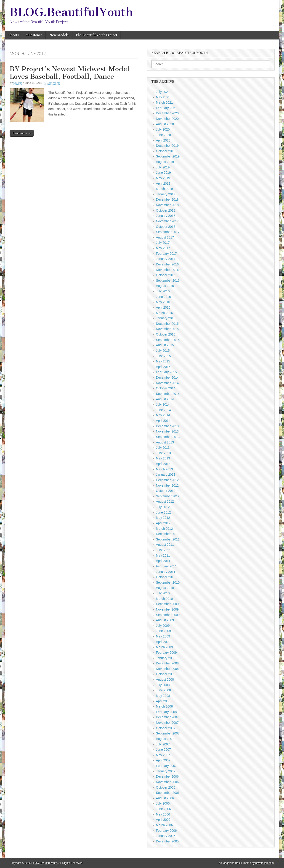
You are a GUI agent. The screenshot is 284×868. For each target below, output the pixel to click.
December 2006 (167, 776)
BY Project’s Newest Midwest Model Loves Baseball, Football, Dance (69, 73)
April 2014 (163, 421)
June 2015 (163, 356)
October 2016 (166, 275)
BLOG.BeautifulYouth (71, 12)
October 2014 (166, 388)
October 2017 (166, 227)
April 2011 (163, 561)
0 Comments (52, 83)
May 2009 (163, 636)
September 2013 (168, 437)
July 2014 (163, 404)
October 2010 (166, 577)
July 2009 (163, 626)
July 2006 (163, 803)
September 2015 (168, 340)
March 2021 (165, 102)
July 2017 (163, 243)
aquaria (18, 83)
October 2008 (166, 674)
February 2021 (166, 108)
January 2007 (166, 771)
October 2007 (166, 728)
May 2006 (163, 814)
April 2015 (163, 367)
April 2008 (163, 701)
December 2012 (167, 480)
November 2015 (167, 329)
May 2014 (163, 415)
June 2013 (163, 453)
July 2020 (163, 129)
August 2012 (165, 501)
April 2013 (163, 464)
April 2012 (163, 523)
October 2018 (166, 210)
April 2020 (163, 140)
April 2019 (163, 184)
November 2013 (167, 431)
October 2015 (166, 334)
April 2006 (163, 820)
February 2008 (166, 712)
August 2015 (165, 345)
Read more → (22, 133)
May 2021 (163, 97)
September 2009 (168, 615)
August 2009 (165, 620)
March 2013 (165, 469)
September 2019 (168, 156)
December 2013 (167, 426)
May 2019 (163, 178)
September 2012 (168, 496)
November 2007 (167, 723)
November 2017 (167, 221)
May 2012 (163, 518)
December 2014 (167, 378)
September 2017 (168, 232)
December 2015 (167, 324)
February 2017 (166, 254)
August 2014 (165, 399)
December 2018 (167, 199)
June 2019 (163, 173)
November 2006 (167, 782)
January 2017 (166, 259)
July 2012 (163, 507)
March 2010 (165, 599)
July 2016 (163, 291)
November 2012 (167, 485)
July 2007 (163, 744)
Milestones (34, 35)
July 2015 (163, 351)
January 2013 (166, 475)
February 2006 (166, 831)
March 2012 (165, 529)
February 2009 (166, 653)
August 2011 (165, 545)
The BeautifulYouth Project (96, 35)
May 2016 (163, 302)
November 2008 (167, 669)
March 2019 (165, 189)
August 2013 (165, 442)
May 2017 (163, 248)
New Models (59, 35)
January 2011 (166, 572)
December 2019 (167, 146)
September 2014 (168, 394)
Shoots (14, 35)
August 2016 (165, 286)
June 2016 (163, 297)
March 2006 (165, 825)
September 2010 (168, 582)
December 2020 (167, 113)
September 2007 (168, 733)
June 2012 (163, 512)
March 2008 (165, 706)
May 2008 (163, 696)
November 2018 (167, 205)
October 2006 (166, 787)
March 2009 (165, 647)
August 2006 (165, 798)
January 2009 (166, 658)
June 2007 (163, 750)
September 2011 (168, 539)
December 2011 (167, 534)
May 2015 (163, 361)
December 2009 (167, 604)
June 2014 (163, 410)
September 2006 (168, 793)
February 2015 (166, 372)
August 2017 (165, 237)
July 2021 (163, 92)
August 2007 (165, 739)
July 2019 (163, 167)
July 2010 (163, 593)
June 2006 (163, 809)
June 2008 (163, 690)
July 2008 (163, 685)
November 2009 (167, 609)
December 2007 (167, 717)
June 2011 (163, 550)
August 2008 (165, 679)
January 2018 (166, 216)
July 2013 (163, 448)
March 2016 (165, 313)
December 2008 (167, 663)
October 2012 (166, 491)
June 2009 (163, 631)
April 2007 (163, 760)
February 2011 (166, 566)
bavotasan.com (265, 863)
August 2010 (165, 588)
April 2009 (163, 642)
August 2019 (165, 162)
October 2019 (166, 151)
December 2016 (167, 264)
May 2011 (163, 556)
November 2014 (167, 383)
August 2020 (165, 124)
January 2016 (166, 318)
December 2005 (167, 841)
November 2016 (167, 270)
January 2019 (166, 194)
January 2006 (166, 836)
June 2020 (163, 135)
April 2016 (163, 307)
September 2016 (168, 281)
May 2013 (163, 458)
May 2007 (163, 755)
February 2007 (166, 766)
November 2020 (167, 119)
